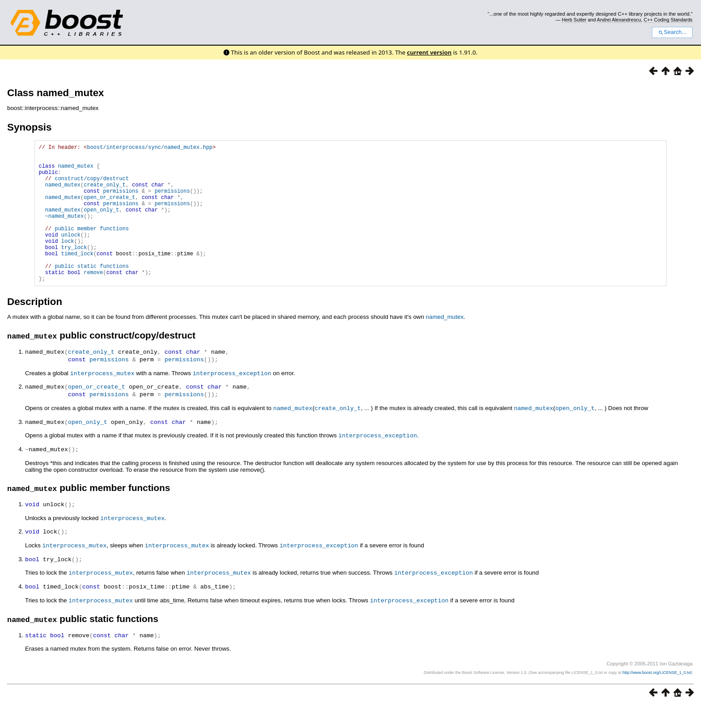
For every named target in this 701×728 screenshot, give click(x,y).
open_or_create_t (109, 209)
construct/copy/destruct (92, 186)
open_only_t (101, 224)
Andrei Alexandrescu (619, 20)
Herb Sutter (574, 20)
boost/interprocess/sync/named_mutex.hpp (150, 148)
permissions (120, 201)
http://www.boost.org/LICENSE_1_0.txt (657, 695)
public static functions (92, 293)
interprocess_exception (232, 402)
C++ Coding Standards (668, 20)
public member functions (92, 247)
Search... (672, 32)
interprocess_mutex (102, 402)
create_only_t (105, 194)
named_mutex (76, 171)
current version (429, 52)
